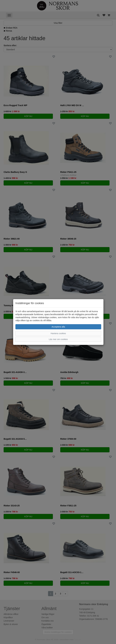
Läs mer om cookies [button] (58, 339)
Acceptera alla (58, 327)
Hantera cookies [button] (58, 333)
